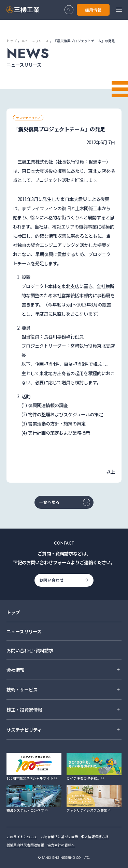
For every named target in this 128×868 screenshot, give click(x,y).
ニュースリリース (35, 41)
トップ (12, 41)
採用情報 (93, 10)
